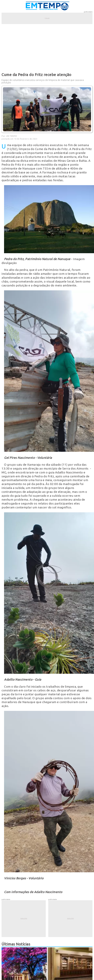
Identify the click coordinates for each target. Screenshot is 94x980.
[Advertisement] (47, 48)
